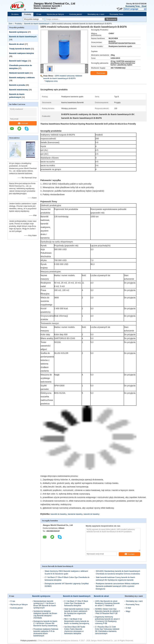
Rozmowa (99, 73)
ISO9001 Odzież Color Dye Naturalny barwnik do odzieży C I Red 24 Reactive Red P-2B (108, 611)
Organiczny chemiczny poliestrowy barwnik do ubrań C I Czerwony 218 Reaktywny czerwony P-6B (107, 620)
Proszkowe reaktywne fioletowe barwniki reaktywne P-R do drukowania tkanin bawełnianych (46, 632)
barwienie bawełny (75, 514)
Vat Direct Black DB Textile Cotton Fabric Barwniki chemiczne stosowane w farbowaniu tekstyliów (75, 630)
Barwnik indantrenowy (19, 90)
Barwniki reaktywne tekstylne (22, 53)
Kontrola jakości (76, 14)
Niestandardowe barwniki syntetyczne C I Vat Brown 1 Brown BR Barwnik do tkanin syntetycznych (45, 604)
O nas (39, 14)
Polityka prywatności (29, 641)
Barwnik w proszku (17, 85)
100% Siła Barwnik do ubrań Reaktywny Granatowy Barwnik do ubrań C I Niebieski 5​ (107, 603)
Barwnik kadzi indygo (18, 61)
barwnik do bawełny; (92, 514)
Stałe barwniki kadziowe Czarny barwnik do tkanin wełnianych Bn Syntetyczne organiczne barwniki (77, 612)
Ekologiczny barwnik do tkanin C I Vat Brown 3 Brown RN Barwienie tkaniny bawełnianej (45, 623)
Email (144, 6)
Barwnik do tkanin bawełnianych (37, 24)
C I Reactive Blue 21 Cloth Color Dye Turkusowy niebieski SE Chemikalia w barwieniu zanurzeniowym (107, 630)
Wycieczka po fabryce (55, 14)
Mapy (128, 611)
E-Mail (128, 608)
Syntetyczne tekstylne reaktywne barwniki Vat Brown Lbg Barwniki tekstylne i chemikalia (45, 615)
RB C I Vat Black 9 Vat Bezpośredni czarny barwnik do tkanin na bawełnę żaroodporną (77, 621)
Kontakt (23, 123)
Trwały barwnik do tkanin (20, 49)
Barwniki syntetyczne (18, 32)
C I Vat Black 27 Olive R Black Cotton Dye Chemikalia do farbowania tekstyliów (76, 603)
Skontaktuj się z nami (96, 14)
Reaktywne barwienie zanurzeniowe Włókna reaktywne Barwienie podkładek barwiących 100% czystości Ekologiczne (117, 586)
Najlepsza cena (51, 81)
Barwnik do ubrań (17, 44)
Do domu (15, 14)
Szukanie (112, 19)
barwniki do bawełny (59, 514)
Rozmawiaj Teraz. (133, 6)
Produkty (28, 14)
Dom (11, 24)
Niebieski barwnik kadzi (19, 73)
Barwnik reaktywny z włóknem (22, 78)
